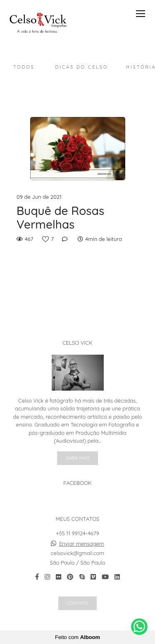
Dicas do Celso (82, 67)
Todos (24, 67)
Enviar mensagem (82, 544)
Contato (77, 603)
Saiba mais (78, 458)
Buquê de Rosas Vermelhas (60, 218)
